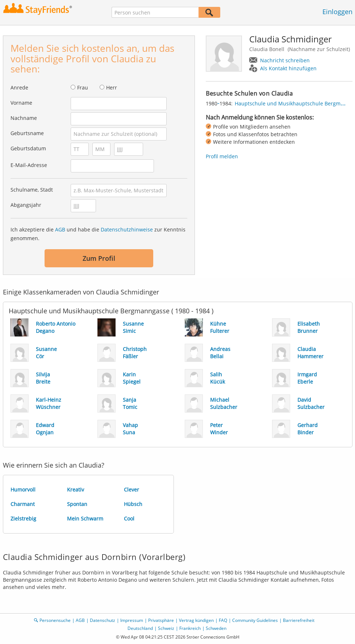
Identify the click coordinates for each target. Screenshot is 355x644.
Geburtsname (27, 133)
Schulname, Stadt (32, 190)
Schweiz (166, 628)
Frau (83, 87)
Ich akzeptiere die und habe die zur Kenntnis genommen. (98, 234)
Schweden (216, 628)
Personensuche (55, 620)
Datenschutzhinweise (127, 229)
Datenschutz (103, 620)
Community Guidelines (255, 620)
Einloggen (337, 12)
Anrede (19, 87)
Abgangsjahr (26, 205)
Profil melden (222, 156)
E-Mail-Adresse (29, 165)
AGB (60, 229)
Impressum (132, 620)
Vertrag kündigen (196, 620)
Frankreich (190, 628)
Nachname (24, 118)
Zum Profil (99, 258)
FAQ (223, 620)
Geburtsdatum (28, 148)
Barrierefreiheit (299, 620)
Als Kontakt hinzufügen (288, 68)
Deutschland (140, 628)
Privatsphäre (161, 620)
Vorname (21, 103)
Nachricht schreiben (285, 60)
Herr (112, 87)
